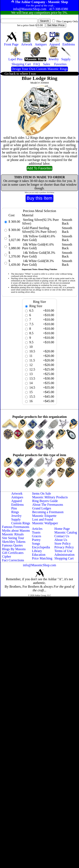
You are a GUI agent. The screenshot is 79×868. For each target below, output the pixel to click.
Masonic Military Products (50, 497)
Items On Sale (42, 493)
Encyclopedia (41, 547)
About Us (61, 540)
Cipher (7, 556)
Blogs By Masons (14, 549)
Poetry (36, 540)
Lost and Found (43, 519)
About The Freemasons (48, 505)
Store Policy (63, 544)
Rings (15, 512)
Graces (36, 536)
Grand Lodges (42, 508)
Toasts (36, 532)
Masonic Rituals (13, 534)
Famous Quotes (12, 545)
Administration (64, 555)
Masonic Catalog (66, 532)
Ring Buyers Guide (45, 501)
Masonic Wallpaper (45, 523)
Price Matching (42, 558)
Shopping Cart (64, 558)
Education (39, 555)
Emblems (17, 505)
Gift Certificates (13, 553)
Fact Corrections (13, 560)
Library (37, 551)
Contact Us (62, 536)
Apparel (17, 501)
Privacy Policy (64, 547)
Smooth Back (67, 222)
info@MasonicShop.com (39, 565)
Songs (36, 544)
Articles (37, 529)
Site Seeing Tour (13, 538)
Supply (16, 519)
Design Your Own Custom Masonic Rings (39, 69)
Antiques (17, 497)
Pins (14, 508)
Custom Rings (21, 523)
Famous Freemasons (16, 527)
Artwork (17, 493)
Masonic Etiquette (44, 516)
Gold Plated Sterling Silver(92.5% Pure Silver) (39, 230)
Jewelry (16, 516)
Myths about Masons (16, 531)
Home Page (62, 529)
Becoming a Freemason (48, 512)
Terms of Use (63, 551)
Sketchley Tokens (14, 542)
